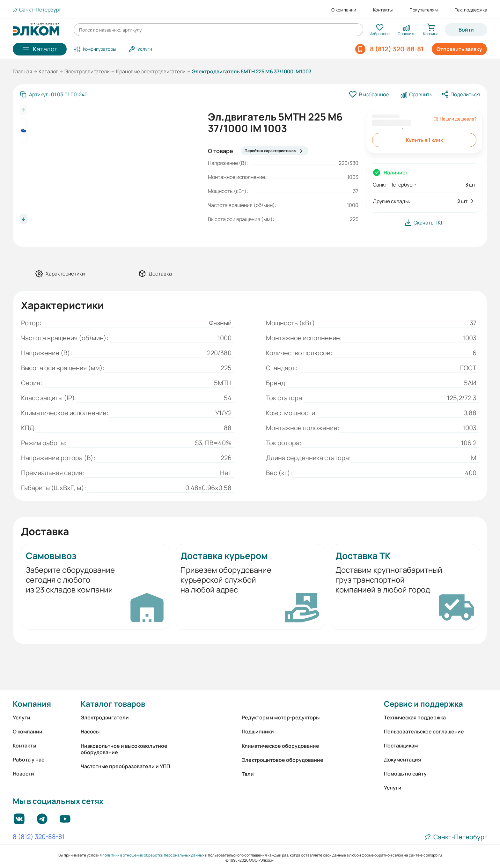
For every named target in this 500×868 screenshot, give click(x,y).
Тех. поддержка (471, 10)
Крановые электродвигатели (151, 71)
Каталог (48, 71)
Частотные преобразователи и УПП (125, 766)
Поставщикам (401, 746)
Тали (248, 774)
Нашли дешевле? (455, 119)
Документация (402, 760)
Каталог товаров (113, 704)
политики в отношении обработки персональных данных (153, 855)
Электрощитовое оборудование (283, 760)
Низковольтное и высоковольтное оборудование (124, 749)
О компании (344, 10)
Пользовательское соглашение (424, 732)
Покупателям (424, 10)
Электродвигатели (87, 71)
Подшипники (258, 732)
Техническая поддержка (415, 717)
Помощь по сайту (405, 774)
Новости (23, 774)
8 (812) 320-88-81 (39, 837)
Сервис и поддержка (423, 704)
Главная (22, 71)
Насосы (90, 732)
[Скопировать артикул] (54, 94)
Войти (466, 30)
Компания (32, 704)
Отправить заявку (459, 49)
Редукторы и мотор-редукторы (281, 717)
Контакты (383, 10)
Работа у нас (29, 760)
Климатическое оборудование (280, 746)
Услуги (22, 717)
